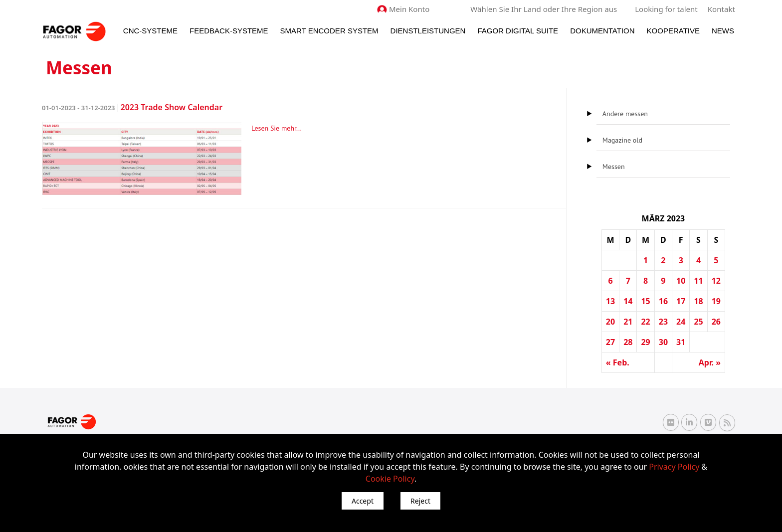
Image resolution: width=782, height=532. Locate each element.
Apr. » (710, 362)
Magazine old (622, 140)
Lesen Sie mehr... (277, 128)
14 (628, 301)
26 (716, 322)
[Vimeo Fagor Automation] (708, 422)
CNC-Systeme (150, 31)
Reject (420, 501)
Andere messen (625, 114)
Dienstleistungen (428, 31)
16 (663, 301)
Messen (614, 167)
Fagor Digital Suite (518, 31)
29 (645, 342)
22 (645, 322)
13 (610, 301)
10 (681, 281)
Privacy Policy (674, 467)
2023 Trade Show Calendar (132, 107)
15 (645, 301)
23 (663, 322)
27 (610, 342)
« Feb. (618, 362)
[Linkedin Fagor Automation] (689, 422)
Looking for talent (667, 9)
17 (681, 301)
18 (698, 301)
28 (628, 342)
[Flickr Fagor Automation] (671, 422)
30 (663, 342)
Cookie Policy (390, 479)
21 (628, 322)
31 (681, 342)
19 (716, 301)
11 (698, 281)
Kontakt (721, 9)
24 (681, 322)
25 (698, 322)
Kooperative (673, 31)
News (723, 31)
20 (610, 322)
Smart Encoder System (329, 31)
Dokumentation (602, 31)
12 (716, 281)
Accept (363, 501)
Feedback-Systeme (229, 31)
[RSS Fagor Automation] (727, 422)
